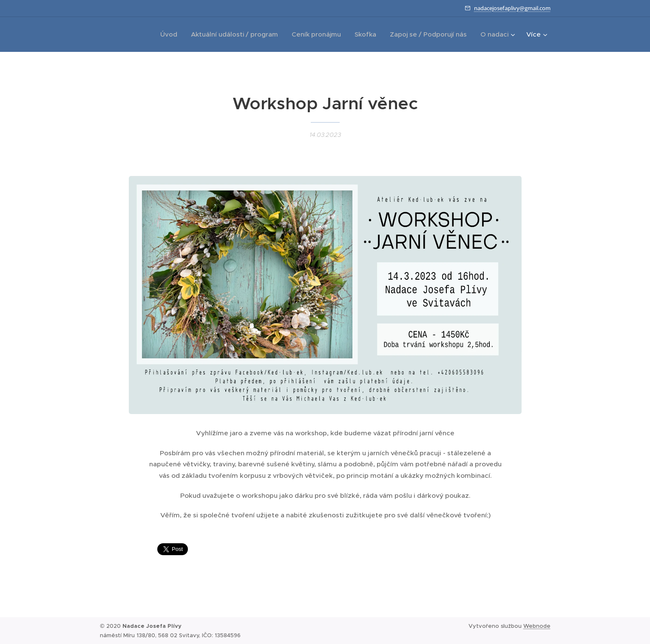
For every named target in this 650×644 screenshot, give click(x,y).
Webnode (537, 626)
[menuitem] (171, 34)
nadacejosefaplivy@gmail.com (512, 8)
